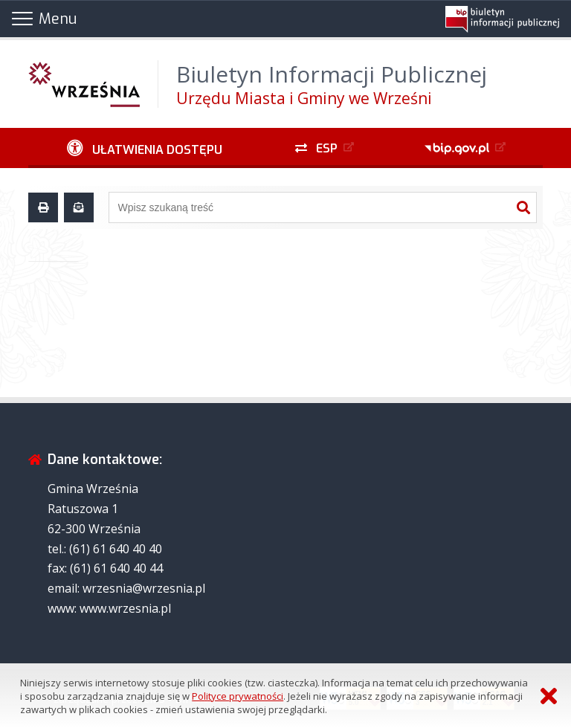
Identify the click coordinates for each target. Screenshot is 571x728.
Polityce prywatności (238, 696)
